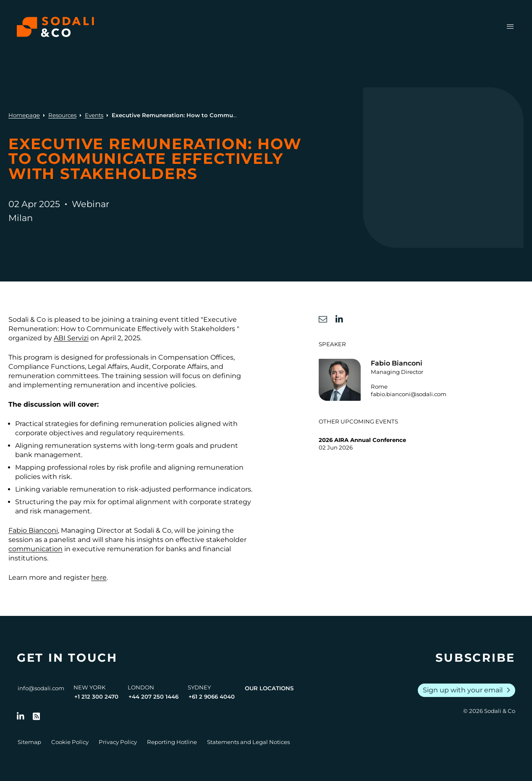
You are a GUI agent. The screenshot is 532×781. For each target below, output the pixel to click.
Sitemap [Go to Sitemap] (29, 742)
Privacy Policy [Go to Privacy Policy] (118, 742)
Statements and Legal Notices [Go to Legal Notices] (248, 742)
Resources (62, 115)
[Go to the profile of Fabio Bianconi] (421, 380)
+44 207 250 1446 (153, 697)
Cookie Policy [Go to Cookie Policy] (70, 742)
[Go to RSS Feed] (37, 716)
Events (94, 115)
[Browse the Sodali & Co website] (55, 27)
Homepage (24, 115)
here (99, 577)
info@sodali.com (41, 688)
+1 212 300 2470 (96, 697)
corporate (206, 502)
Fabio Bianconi (33, 530)
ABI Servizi (71, 338)
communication (35, 549)
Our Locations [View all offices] (269, 688)
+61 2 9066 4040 (212, 697)
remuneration (68, 446)
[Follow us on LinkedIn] (21, 716)
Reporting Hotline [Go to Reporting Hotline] (172, 742)
